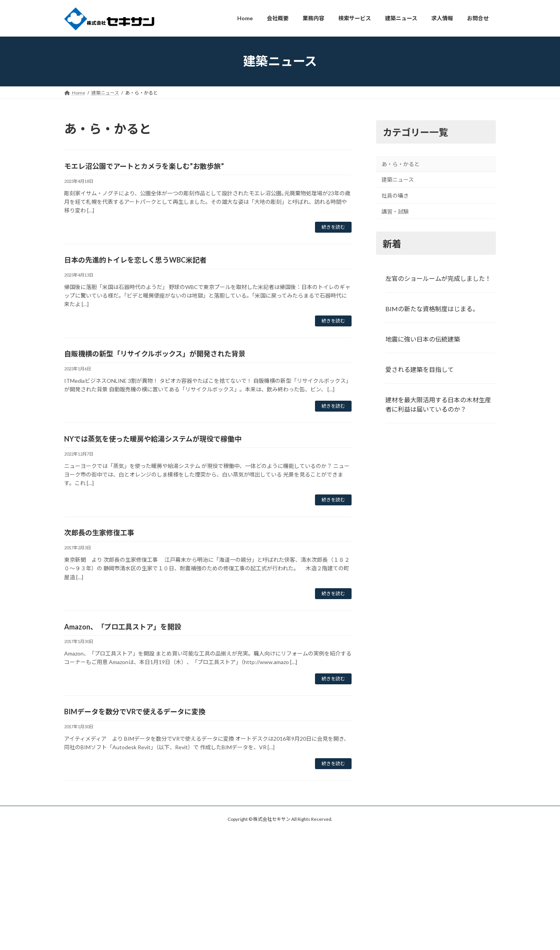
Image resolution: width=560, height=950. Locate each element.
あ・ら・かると (401, 164)
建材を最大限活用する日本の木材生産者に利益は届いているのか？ (438, 404)
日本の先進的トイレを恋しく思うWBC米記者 (135, 260)
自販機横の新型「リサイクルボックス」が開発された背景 (155, 354)
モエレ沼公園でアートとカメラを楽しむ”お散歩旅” (144, 166)
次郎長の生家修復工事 (99, 533)
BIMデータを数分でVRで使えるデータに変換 (135, 712)
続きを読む (333, 227)
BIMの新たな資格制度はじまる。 (432, 309)
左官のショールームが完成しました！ (438, 278)
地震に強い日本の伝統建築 (423, 339)
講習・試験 (395, 211)
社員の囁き (395, 195)
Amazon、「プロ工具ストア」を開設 (123, 627)
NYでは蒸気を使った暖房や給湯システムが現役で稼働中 (153, 439)
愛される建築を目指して (420, 369)
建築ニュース (398, 180)
